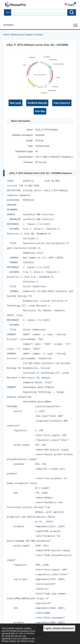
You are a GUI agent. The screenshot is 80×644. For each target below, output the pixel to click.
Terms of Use (28, 641)
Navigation (8, 25)
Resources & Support (22, 35)
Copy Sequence (62, 103)
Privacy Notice (9, 641)
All (7, 12)
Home (6, 35)
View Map (40, 111)
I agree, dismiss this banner (59, 628)
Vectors (39, 35)
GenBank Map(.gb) (37, 103)
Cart (69, 5)
